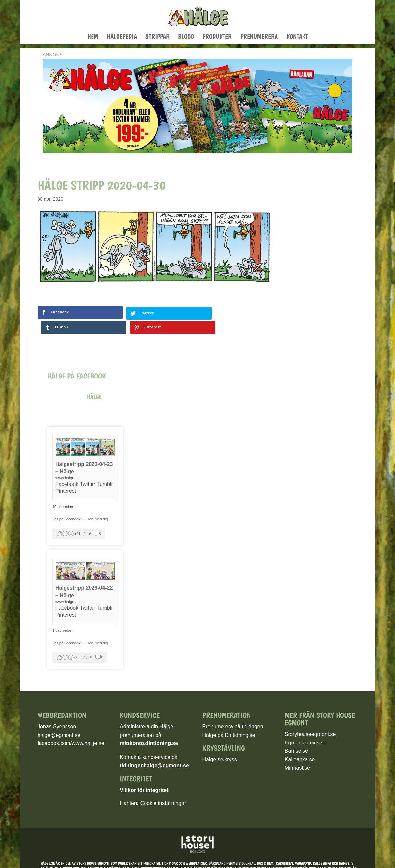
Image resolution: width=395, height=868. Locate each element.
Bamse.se (296, 736)
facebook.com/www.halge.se (71, 728)
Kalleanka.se (300, 744)
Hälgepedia (122, 37)
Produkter (217, 37)
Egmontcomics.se (305, 727)
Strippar (158, 37)
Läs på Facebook (67, 504)
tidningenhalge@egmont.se (154, 750)
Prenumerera (259, 37)
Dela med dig (97, 504)
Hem (93, 37)
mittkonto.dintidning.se (149, 728)
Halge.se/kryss (220, 744)
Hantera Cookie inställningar (153, 788)
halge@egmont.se (59, 720)
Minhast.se (297, 753)
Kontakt (297, 37)
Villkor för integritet (144, 775)
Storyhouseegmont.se (310, 719)
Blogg (186, 37)
